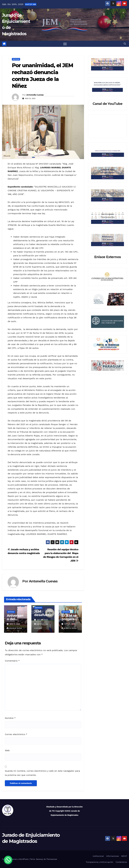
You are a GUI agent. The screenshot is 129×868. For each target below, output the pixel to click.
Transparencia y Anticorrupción (100, 862)
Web (7, 751)
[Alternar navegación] (65, 44)
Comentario (12, 661)
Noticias (16, 59)
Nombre (10, 718)
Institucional (98, 856)
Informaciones (113, 856)
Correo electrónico (16, 734)
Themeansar (52, 859)
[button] (125, 44)
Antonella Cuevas (35, 95)
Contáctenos (121, 862)
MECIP (124, 856)
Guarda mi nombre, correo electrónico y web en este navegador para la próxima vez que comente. (42, 773)
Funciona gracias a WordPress (16, 859)
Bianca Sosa (14, 628)
